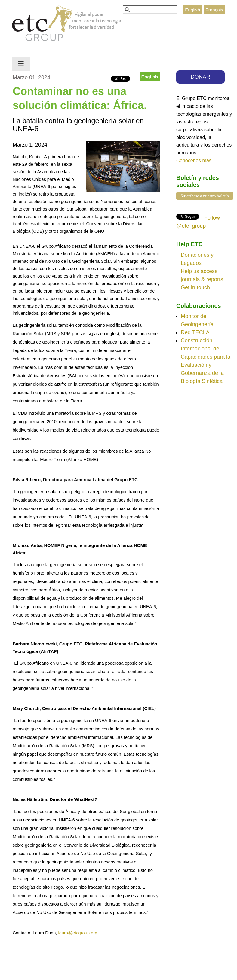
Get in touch (195, 287)
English (192, 10)
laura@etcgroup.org (78, 933)
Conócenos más (194, 160)
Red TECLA (195, 332)
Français (214, 10)
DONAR (200, 77)
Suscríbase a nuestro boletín (205, 196)
